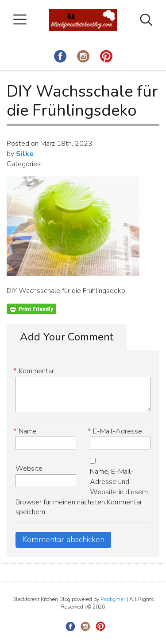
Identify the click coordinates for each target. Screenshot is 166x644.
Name (26, 431)
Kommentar (35, 371)
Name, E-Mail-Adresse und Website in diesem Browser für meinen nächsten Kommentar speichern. (82, 492)
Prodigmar (113, 599)
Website (29, 468)
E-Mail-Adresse (116, 431)
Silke (25, 154)
